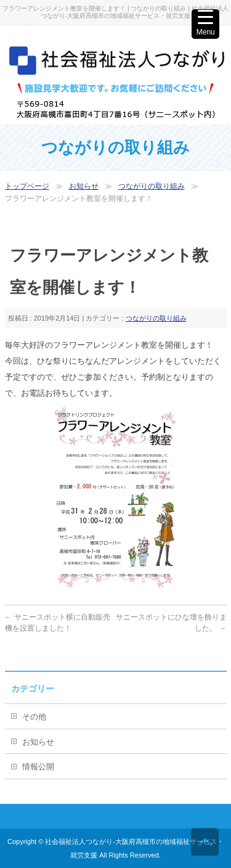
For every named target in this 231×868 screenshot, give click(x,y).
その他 (34, 717)
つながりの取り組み (152, 186)
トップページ (27, 186)
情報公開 (38, 767)
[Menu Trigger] (205, 24)
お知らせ (84, 186)
